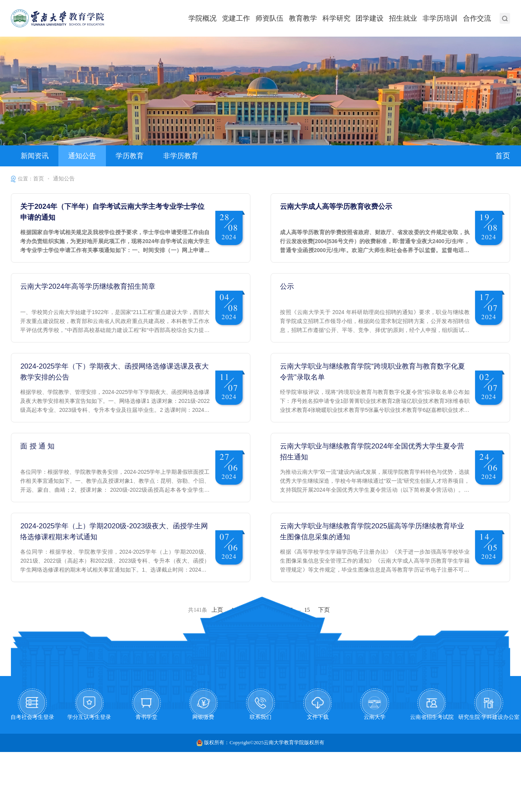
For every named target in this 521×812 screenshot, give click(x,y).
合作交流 (478, 18)
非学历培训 (443, 18)
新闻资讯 (33, 154)
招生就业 (407, 18)
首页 (502, 154)
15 (307, 659)
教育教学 (312, 18)
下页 (323, 659)
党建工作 (248, 18)
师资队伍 (280, 18)
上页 (218, 659)
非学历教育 (170, 154)
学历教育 (122, 154)
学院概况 (216, 18)
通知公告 (77, 154)
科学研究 (344, 18)
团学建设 (375, 18)
